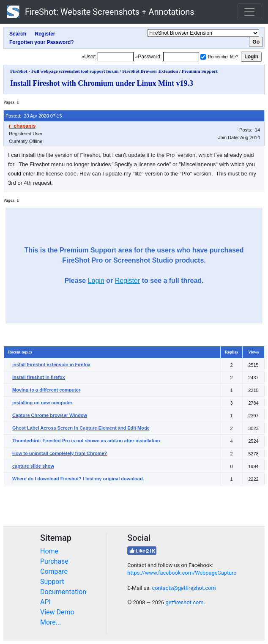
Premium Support (200, 71)
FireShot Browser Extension (150, 71)
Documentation (63, 592)
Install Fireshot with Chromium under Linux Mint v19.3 (102, 83)
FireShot (101, 12)
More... (51, 622)
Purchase (54, 561)
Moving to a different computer (46, 390)
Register (128, 281)
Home (49, 551)
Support (52, 582)
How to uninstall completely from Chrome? (60, 453)
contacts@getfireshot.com (184, 588)
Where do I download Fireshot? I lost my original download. (78, 479)
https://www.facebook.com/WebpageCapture (182, 573)
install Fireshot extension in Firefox (51, 364)
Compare (54, 571)
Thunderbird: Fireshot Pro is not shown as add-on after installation (86, 441)
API (45, 602)
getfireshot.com (184, 602)
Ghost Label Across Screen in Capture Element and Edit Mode (81, 428)
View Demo (57, 612)
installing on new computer (42, 403)
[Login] (116, 57)
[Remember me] (203, 57)
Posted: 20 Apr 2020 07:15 (34, 116)
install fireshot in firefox (39, 377)
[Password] (181, 57)
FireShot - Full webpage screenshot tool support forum (64, 71)
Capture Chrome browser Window (50, 415)
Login (96, 281)
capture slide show (33, 466)
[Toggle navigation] (249, 12)
